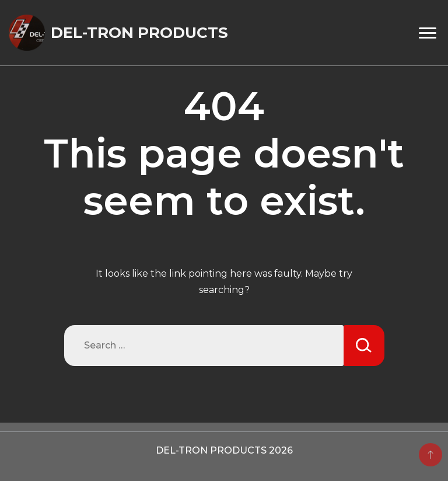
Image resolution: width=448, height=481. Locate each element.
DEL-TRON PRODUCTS (139, 33)
